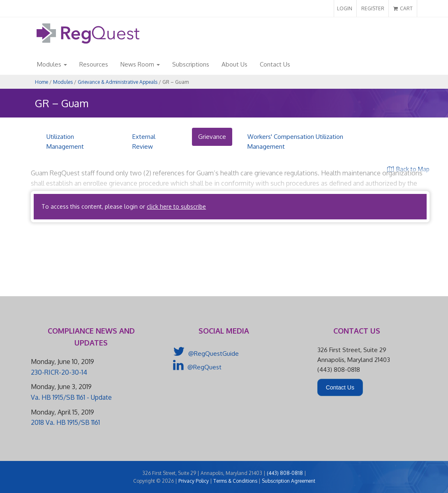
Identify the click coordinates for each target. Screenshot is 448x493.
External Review (144, 142)
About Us (234, 64)
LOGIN (345, 8)
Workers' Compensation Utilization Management (295, 142)
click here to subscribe (176, 206)
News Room (140, 64)
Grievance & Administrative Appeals (118, 82)
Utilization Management (65, 142)
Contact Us (275, 64)
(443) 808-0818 (285, 473)
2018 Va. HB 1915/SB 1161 (65, 422)
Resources (94, 64)
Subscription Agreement (289, 481)
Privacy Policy (194, 481)
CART (403, 8)
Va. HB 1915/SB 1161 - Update (71, 397)
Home (42, 82)
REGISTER (373, 8)
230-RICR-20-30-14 (59, 372)
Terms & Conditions (235, 481)
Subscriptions (191, 64)
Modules (52, 64)
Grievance (212, 137)
